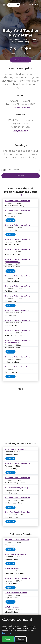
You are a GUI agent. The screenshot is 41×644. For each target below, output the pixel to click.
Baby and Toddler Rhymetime (18, 201)
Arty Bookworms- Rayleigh (16, 593)
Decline (21, 639)
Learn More (7, 633)
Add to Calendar (21, 108)
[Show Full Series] (21, 195)
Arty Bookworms (12, 568)
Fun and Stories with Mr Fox (17, 540)
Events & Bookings (30, 4)
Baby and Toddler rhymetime (17, 310)
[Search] (12, 5)
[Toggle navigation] (3, 5)
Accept (8, 639)
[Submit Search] (18, 5)
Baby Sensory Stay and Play (17, 488)
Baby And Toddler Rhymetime (18, 512)
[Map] (20, 414)
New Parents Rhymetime (16, 449)
